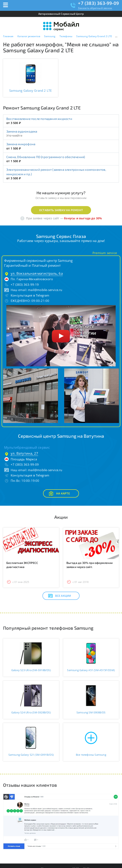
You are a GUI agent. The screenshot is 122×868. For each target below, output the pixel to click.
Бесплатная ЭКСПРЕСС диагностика (22, 565)
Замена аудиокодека (22, 131)
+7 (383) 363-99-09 (98, 3)
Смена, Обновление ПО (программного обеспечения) (46, 157)
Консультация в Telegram (30, 295)
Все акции (60, 596)
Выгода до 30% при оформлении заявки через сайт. (90, 565)
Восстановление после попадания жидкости (39, 119)
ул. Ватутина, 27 (24, 453)
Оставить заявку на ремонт (61, 210)
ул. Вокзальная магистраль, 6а (37, 273)
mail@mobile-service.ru (45, 290)
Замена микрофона (21, 144)
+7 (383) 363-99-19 (25, 284)
